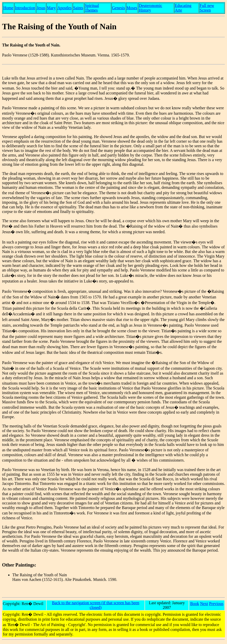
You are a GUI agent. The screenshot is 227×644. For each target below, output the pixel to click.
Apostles (65, 8)
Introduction (25, 8)
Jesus (41, 8)
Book (195, 604)
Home (8, 8)
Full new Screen (207, 8)
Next (204, 604)
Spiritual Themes (92, 8)
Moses (132, 8)
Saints (78, 8)
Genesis (118, 8)
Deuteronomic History (150, 8)
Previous (216, 604)
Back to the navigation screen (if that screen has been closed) (96, 605)
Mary (51, 8)
